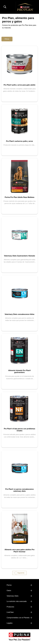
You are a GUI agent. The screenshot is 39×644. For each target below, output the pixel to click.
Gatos (9, 590)
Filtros (7, 39)
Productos (10, 607)
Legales (10, 623)
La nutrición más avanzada (17, 601)
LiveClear (10, 612)
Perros (9, 585)
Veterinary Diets (13, 596)
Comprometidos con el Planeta (18, 618)
